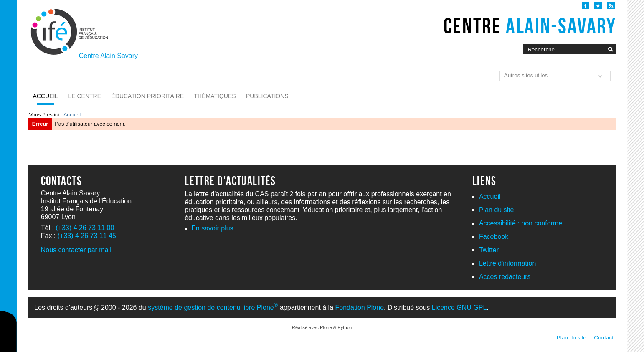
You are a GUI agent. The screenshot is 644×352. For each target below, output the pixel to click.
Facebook (494, 237)
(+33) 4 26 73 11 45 (87, 236)
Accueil (45, 96)
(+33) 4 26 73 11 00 (85, 228)
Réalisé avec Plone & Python (322, 327)
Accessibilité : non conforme (521, 223)
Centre (530, 26)
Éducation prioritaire (147, 96)
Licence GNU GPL (459, 308)
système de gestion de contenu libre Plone (213, 308)
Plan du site (497, 210)
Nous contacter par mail (76, 250)
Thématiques (215, 96)
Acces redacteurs (505, 277)
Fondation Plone (360, 308)
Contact (604, 338)
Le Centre (85, 96)
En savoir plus (212, 228)
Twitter (489, 250)
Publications (267, 96)
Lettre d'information (507, 263)
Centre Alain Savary (108, 56)
